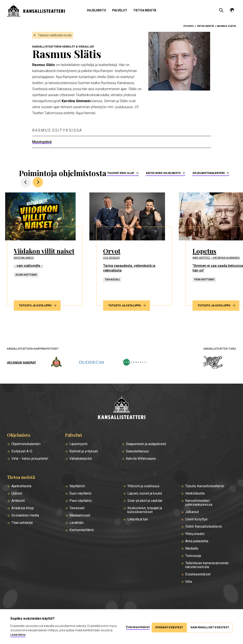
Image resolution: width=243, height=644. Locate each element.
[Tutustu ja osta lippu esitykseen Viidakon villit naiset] (46, 249)
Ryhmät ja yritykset (84, 451)
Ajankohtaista (21, 486)
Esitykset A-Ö (22, 451)
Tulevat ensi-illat (121, 173)
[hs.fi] (21, 363)
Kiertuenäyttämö (82, 530)
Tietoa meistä (145, 10)
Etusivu (189, 26)
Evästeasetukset (198, 574)
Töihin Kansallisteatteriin (204, 527)
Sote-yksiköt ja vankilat (145, 501)
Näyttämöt (77, 486)
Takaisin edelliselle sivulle (55, 35)
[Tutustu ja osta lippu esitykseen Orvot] (136, 249)
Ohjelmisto (96, 10)
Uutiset (17, 493)
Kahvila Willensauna (141, 459)
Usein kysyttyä (196, 519)
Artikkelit (18, 501)
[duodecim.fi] (92, 363)
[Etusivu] (122, 408)
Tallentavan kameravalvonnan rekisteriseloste (207, 565)
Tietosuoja (193, 556)
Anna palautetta (197, 541)
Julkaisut (192, 512)
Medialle (192, 549)
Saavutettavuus (137, 451)
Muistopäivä (42, 142)
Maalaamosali (80, 515)
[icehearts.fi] (213, 363)
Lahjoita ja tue (138, 519)
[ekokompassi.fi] (134, 363)
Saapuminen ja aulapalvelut (146, 444)
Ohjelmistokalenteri (209, 173)
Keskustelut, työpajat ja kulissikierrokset (145, 510)
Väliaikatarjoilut (81, 459)
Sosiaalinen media (25, 515)
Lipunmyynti (78, 444)
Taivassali (77, 508)
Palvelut (120, 10)
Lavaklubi (76, 523)
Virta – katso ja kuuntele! (30, 459)
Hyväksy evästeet (167, 627)
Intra (189, 582)
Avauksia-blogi (23, 508)
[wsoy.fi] (57, 363)
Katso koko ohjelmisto (163, 173)
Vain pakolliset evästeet (210, 627)
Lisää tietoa (31, 635)
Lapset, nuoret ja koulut (145, 493)
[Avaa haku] (221, 10)
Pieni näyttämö (81, 501)
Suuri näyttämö (80, 493)
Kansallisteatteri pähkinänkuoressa (199, 503)
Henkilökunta (195, 493)
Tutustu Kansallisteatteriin (205, 486)
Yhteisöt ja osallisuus (143, 486)
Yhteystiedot (195, 534)
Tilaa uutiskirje (22, 523)
